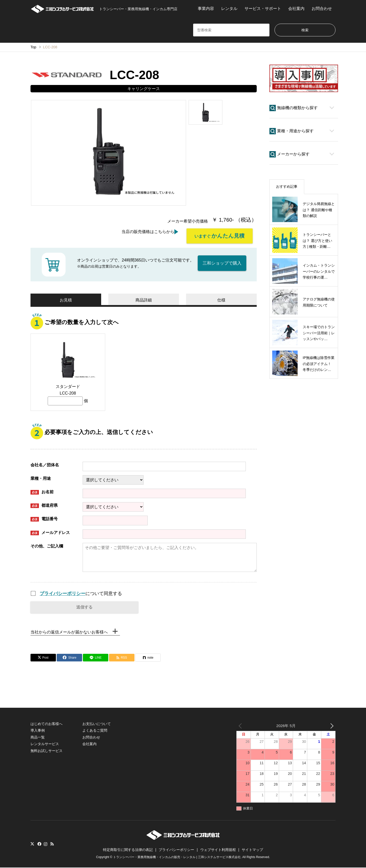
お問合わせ (322, 9)
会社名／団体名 (45, 465)
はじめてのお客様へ (47, 724)
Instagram (45, 844)
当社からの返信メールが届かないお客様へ (69, 632)
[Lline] (96, 658)
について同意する (81, 593)
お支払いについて (97, 724)
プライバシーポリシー (63, 593)
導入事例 (38, 731)
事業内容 (206, 9)
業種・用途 (41, 478)
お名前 (42, 492)
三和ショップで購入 (222, 263)
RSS (52, 844)
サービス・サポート (263, 9)
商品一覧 (38, 737)
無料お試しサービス (47, 751)
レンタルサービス (45, 744)
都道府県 (44, 506)
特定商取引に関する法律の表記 (128, 850)
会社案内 (296, 9)
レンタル (229, 9)
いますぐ (219, 236)
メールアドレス (50, 533)
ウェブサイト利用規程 (218, 850)
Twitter (32, 844)
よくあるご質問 (95, 731)
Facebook (39, 844)
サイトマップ (252, 850)
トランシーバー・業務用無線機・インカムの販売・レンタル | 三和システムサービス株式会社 (177, 857)
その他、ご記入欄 (47, 546)
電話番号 (44, 519)
